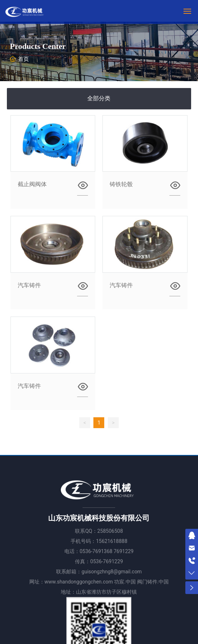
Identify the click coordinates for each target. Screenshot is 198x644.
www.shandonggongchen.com (79, 582)
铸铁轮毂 (121, 184)
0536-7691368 (96, 551)
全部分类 (99, 98)
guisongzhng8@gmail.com (111, 572)
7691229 (124, 551)
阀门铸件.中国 (153, 582)
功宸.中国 (125, 582)
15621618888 (112, 541)
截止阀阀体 (32, 184)
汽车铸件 (29, 285)
